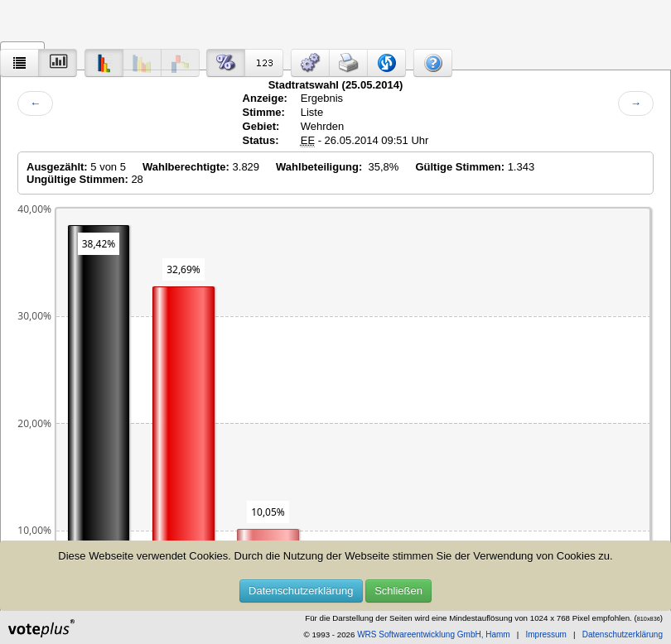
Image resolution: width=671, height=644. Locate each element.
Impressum (545, 634)
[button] (310, 63)
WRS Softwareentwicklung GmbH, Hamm (434, 634)
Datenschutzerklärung (301, 591)
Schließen (398, 591)
